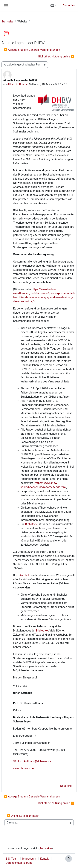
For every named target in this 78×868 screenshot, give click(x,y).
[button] (54, 6)
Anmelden (69, 5)
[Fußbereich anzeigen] (69, 859)
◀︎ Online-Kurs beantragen (23, 816)
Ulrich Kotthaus (17, 84)
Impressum (29, 859)
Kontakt (45, 859)
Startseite (7, 22)
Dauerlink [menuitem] (66, 786)
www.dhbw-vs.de (23, 768)
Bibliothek (31, 524)
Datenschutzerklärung (19, 863)
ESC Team (12, 859)
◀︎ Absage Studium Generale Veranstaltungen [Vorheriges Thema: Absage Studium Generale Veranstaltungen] (32, 50)
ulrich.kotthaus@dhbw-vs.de (34, 761)
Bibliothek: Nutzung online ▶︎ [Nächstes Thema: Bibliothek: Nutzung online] (56, 57)
